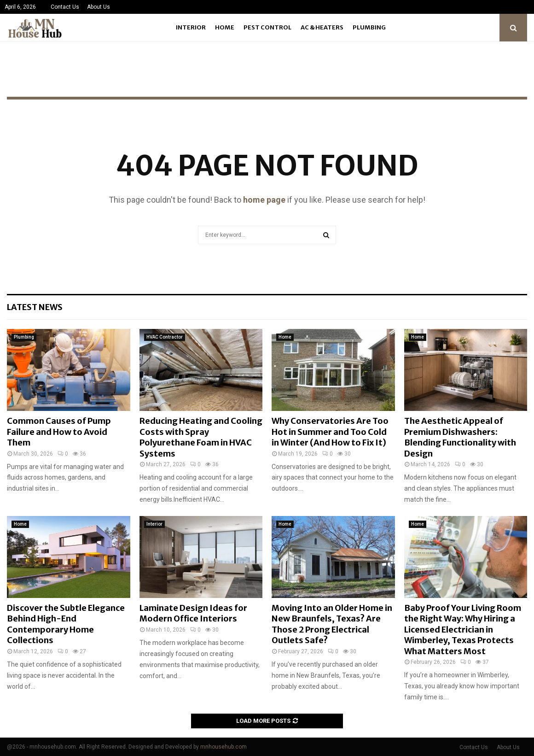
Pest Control (267, 27)
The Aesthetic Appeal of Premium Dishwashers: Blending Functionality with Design (460, 437)
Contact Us (65, 7)
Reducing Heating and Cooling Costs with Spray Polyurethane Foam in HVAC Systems (201, 437)
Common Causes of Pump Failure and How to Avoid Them (59, 432)
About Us (99, 7)
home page (264, 200)
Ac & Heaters (322, 27)
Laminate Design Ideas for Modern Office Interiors (193, 613)
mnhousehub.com (223, 747)
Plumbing (369, 27)
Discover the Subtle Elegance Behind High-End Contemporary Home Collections (66, 624)
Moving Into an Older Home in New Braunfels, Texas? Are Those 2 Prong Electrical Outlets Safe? (332, 624)
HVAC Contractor (165, 337)
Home (225, 27)
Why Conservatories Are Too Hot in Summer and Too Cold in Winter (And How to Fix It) (330, 432)
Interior (191, 27)
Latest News (35, 307)
